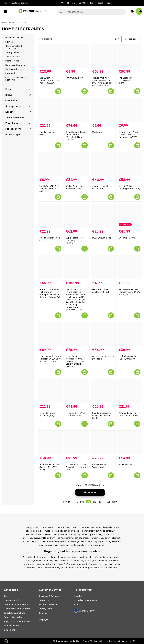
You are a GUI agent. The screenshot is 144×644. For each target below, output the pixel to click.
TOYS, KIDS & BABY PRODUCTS (17, 621)
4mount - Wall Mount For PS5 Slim (102, 187)
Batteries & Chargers (15, 65)
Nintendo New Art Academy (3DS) (48, 414)
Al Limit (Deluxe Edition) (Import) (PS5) (129, 187)
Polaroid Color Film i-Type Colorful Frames (129, 414)
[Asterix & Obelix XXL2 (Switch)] (50, 216)
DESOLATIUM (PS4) (101, 238)
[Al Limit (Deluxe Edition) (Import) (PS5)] (130, 164)
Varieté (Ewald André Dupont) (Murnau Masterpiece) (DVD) (128, 135)
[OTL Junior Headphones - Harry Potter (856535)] (50, 56)
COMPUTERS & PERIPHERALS (16, 605)
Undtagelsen (98, 132)
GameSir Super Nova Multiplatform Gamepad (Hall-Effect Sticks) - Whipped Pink (50, 293)
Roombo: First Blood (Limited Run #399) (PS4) (49, 467)
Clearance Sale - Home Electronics (16, 79)
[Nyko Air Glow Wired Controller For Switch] (77, 391)
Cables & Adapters (14, 69)
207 (100, 502)
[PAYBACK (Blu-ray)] (77, 56)
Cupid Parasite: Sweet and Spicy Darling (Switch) (76, 240)
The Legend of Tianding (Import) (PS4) (127, 80)
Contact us (44, 600)
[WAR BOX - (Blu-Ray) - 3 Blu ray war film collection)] (50, 164)
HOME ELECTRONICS (18, 22)
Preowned (10, 73)
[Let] (103, 334)
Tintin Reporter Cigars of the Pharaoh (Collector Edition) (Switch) (76, 136)
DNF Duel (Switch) (127, 238)
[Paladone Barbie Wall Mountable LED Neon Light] (103, 391)
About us (78, 596)
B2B (76, 605)
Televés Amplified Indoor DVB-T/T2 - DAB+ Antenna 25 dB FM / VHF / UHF (102, 82)
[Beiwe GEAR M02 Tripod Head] (103, 443)
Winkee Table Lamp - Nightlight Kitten (76, 187)
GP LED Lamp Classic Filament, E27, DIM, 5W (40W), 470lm (129, 292)
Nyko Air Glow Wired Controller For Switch (76, 414)
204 (82, 502)
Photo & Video (12, 61)
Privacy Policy (46, 609)
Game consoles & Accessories (14, 47)
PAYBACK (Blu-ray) (75, 78)
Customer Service (20, 3)
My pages (6, 3)
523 (108, 502)
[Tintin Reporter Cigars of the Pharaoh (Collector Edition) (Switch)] (77, 110)
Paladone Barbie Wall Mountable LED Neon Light (102, 416)
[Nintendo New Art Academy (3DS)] (50, 391)
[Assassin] (77, 443)
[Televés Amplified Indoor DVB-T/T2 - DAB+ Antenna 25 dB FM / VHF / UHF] (103, 56)
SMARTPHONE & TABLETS (14, 613)
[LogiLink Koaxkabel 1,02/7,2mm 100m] (130, 334)
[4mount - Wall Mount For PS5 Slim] (103, 164)
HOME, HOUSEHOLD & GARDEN (17, 609)
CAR (6, 596)
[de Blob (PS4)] (130, 443)
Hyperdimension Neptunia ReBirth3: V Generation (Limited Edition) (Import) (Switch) (75, 361)
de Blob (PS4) (125, 465)
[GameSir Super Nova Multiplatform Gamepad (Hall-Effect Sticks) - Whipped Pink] (50, 267)
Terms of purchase (48, 605)
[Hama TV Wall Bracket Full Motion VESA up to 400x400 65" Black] (50, 334)
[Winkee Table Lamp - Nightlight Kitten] (77, 164)
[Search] (92, 12)
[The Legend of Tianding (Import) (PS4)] (130, 56)
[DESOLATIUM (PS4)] (103, 216)
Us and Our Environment (86, 600)
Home (4, 22)
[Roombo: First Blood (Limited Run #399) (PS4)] (50, 443)
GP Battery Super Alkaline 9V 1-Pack (101, 291)
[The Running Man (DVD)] (50, 110)
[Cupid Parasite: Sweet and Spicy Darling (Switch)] (77, 216)
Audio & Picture (12, 57)
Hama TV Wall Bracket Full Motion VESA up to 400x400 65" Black (50, 359)
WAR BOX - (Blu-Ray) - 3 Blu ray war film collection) (50, 189)
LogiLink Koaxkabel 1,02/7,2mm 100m (128, 358)
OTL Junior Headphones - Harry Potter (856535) (49, 80)
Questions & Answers (49, 596)
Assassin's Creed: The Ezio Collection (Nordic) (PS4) (77, 467)
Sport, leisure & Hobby (15, 617)
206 (94, 502)
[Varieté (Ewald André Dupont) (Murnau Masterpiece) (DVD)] (130, 110)
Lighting (9, 42)
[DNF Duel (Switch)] (130, 216)
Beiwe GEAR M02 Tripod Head (100, 466)
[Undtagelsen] (103, 110)
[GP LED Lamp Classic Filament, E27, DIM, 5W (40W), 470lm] (130, 267)
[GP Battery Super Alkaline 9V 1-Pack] (103, 267)
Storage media (12, 53)
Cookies (43, 613)
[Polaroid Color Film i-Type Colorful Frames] (130, 391)
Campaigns (9, 630)
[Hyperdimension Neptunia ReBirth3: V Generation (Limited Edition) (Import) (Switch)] (77, 334)
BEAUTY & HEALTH (12, 626)
